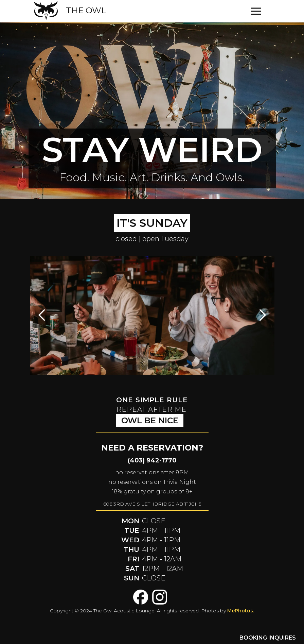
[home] (70, 11)
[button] (257, 11)
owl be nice (150, 420)
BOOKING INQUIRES (268, 638)
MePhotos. (241, 611)
